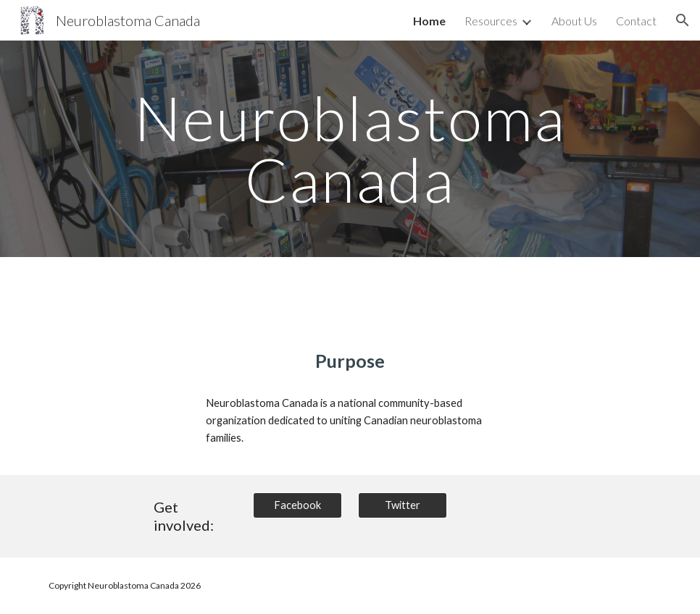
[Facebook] (297, 505)
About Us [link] (574, 21)
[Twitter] (403, 505)
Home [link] (429, 21)
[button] (683, 20)
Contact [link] (636, 21)
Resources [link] (491, 21)
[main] (350, 149)
